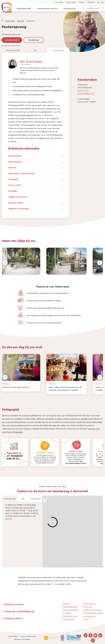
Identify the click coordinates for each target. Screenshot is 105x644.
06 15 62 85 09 (83, 91)
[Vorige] (5, 263)
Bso (36, 50)
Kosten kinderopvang (70, 607)
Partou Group (88, 607)
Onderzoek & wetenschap (92, 610)
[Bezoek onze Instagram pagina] (86, 635)
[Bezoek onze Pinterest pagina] (93, 640)
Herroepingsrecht (89, 616)
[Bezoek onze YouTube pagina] (95, 635)
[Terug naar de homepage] (6, 7)
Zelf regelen (67, 613)
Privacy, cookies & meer (28, 636)
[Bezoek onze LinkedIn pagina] (100, 635)
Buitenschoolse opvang (47, 8)
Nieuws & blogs (68, 619)
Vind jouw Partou (14, 604)
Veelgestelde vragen (70, 616)
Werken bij (91, 2)
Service (82, 2)
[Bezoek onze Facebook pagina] (90, 635)
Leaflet (82, 567)
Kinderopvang (10, 21)
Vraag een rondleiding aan (19, 611)
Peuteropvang (70, 8)
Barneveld (21, 21)
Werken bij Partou (89, 604)
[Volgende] (100, 263)
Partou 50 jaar (71, 2)
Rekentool (66, 604)
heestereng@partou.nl (86, 93)
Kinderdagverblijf (24, 8)
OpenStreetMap (91, 567)
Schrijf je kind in (12, 40)
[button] (45, 498)
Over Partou (59, 2)
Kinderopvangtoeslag (70, 610)
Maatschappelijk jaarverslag (93, 613)
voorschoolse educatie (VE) (26, 115)
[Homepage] (2, 20)
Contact (86, 619)
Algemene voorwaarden (22, 639)
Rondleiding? (34, 40)
